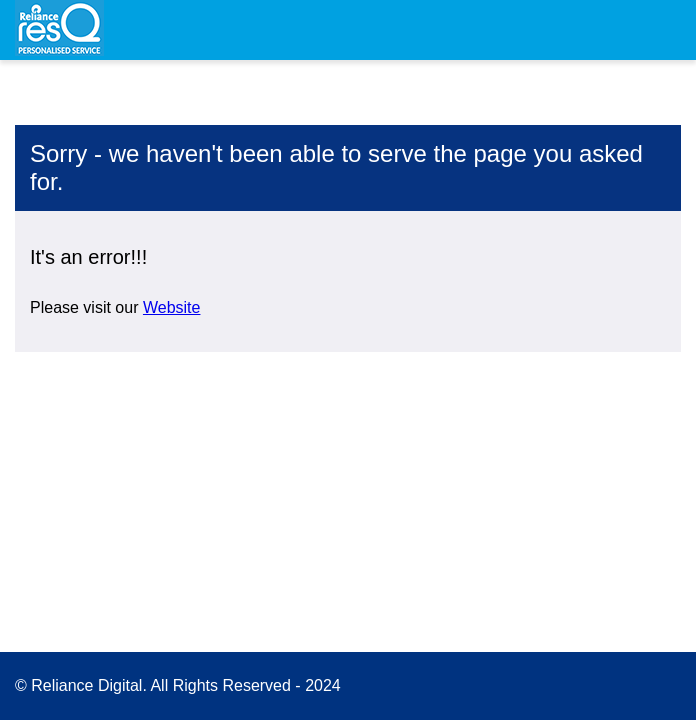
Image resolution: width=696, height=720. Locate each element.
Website (172, 307)
